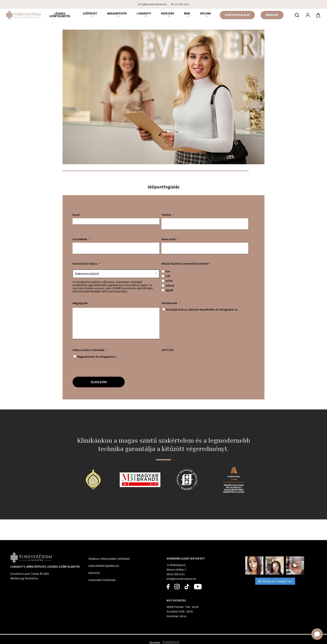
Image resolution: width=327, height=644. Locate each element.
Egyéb (169, 290)
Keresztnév (170, 239)
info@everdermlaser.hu (181, 579)
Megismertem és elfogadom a (114, 357)
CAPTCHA (167, 350)
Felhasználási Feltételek (90, 350)
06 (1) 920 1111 (176, 574)
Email (78, 215)
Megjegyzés (80, 303)
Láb (168, 276)
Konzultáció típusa (87, 264)
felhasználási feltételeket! (134, 357)
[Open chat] (317, 634)
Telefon (168, 215)
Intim (169, 281)
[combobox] (116, 274)
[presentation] (193, 362)
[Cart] (318, 15)
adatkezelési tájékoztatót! (179, 315)
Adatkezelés (171, 303)
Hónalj (170, 285)
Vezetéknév (81, 239)
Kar (168, 271)
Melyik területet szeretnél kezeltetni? (186, 264)
